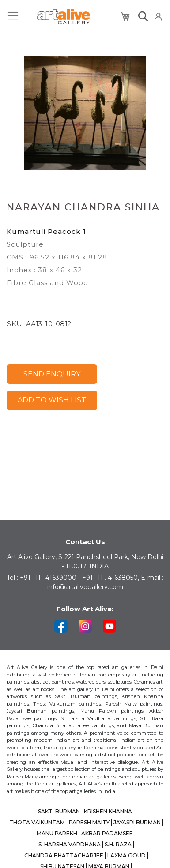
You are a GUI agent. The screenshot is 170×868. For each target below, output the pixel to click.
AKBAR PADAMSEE (107, 833)
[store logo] (64, 17)
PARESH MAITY (89, 822)
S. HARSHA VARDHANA (70, 844)
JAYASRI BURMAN (137, 822)
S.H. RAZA (118, 844)
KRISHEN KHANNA (108, 811)
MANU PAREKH (57, 833)
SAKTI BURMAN (59, 811)
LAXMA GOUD (127, 855)
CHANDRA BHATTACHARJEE (64, 855)
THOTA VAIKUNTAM (37, 822)
